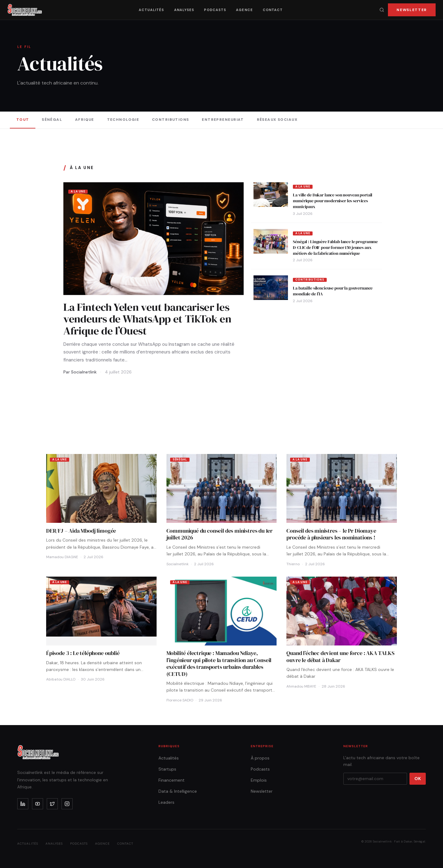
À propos (260, 758)
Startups (167, 769)
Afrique (85, 120)
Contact (273, 10)
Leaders (166, 802)
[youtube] (38, 804)
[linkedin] (23, 804)
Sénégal (52, 120)
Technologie (123, 120)
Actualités (152, 10)
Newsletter (412, 10)
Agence (244, 10)
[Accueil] (25, 10)
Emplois (259, 780)
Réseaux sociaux (277, 120)
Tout (23, 120)
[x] (52, 804)
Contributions (171, 120)
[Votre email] (375, 779)
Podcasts (215, 10)
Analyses (184, 10)
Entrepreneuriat (223, 120)
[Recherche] (382, 10)
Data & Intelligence (178, 791)
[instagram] (67, 804)
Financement (172, 780)
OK (418, 779)
